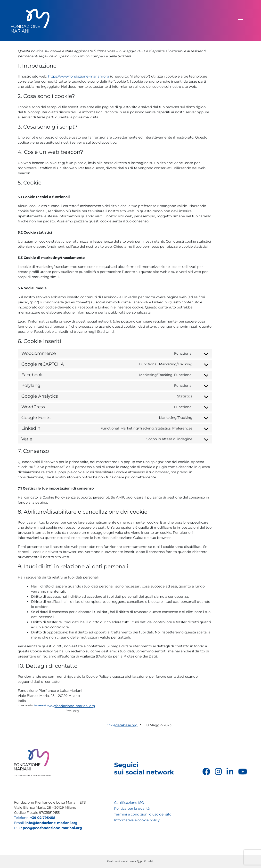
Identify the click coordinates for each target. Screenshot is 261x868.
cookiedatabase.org (121, 725)
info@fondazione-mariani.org (52, 823)
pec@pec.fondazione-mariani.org (52, 828)
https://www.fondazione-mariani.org (79, 76)
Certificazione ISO (129, 803)
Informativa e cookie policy (137, 820)
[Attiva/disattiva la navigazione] (241, 21)
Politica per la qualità (132, 808)
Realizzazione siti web (121, 861)
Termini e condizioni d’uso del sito (143, 814)
